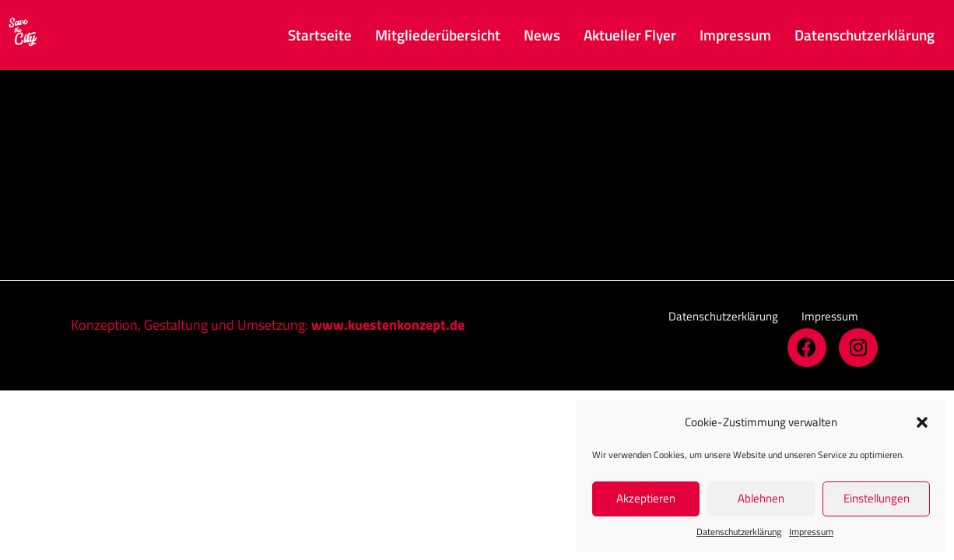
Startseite (320, 35)
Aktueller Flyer (630, 35)
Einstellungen (877, 498)
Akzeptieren (646, 498)
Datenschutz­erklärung (739, 532)
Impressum (811, 532)
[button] (922, 422)
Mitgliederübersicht (438, 35)
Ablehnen (761, 498)
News (542, 35)
